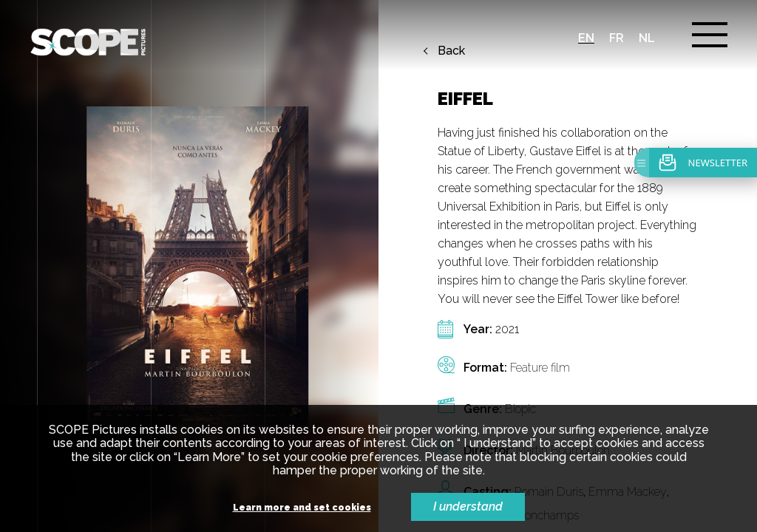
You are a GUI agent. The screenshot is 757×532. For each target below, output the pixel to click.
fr (617, 38)
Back (451, 51)
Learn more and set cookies (302, 508)
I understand (468, 507)
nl (647, 38)
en (586, 38)
